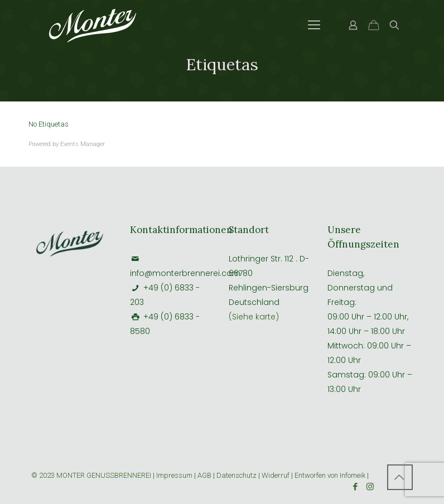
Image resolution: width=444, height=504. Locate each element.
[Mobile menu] (314, 25)
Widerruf (276, 475)
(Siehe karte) (254, 317)
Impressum (174, 475)
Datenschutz (237, 475)
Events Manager (83, 144)
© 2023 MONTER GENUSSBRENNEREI (92, 475)
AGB (204, 475)
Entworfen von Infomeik (330, 475)
